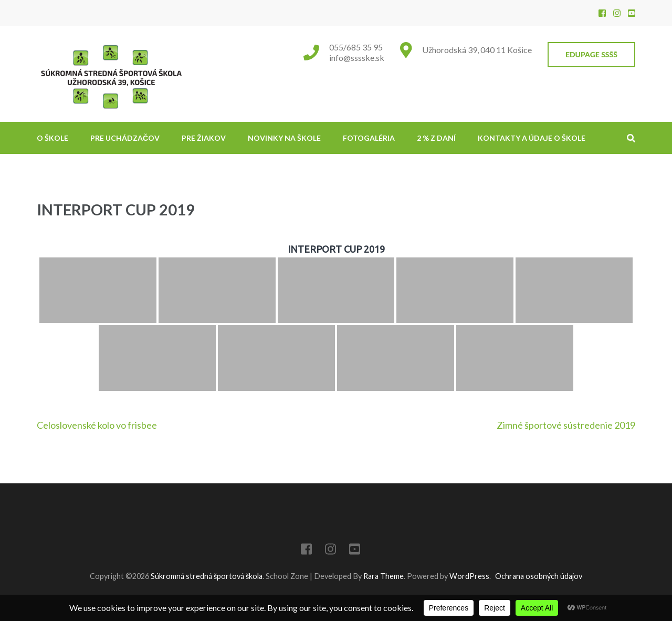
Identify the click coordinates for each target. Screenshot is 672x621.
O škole (52, 138)
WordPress (469, 576)
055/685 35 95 (356, 47)
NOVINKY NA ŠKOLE (284, 138)
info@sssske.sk (357, 58)
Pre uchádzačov (125, 138)
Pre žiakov (204, 138)
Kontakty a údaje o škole (532, 138)
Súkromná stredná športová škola (207, 576)
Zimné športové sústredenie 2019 (566, 425)
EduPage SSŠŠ (591, 54)
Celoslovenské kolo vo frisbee (97, 425)
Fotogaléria (369, 138)
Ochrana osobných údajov (539, 576)
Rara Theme (384, 576)
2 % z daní (436, 138)
